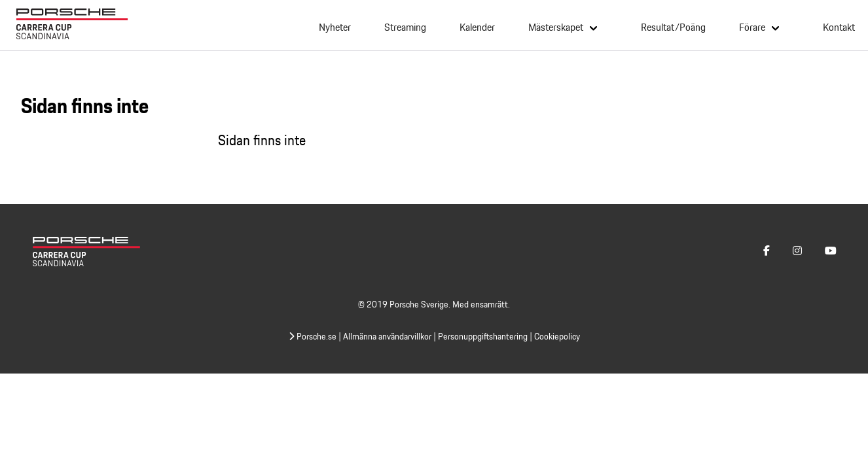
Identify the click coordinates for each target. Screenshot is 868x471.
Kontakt (839, 27)
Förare (752, 27)
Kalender (477, 27)
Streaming (405, 27)
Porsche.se (313, 336)
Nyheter (335, 27)
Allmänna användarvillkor (387, 336)
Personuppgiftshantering (483, 336)
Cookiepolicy (557, 336)
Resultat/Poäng (673, 27)
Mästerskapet (556, 27)
